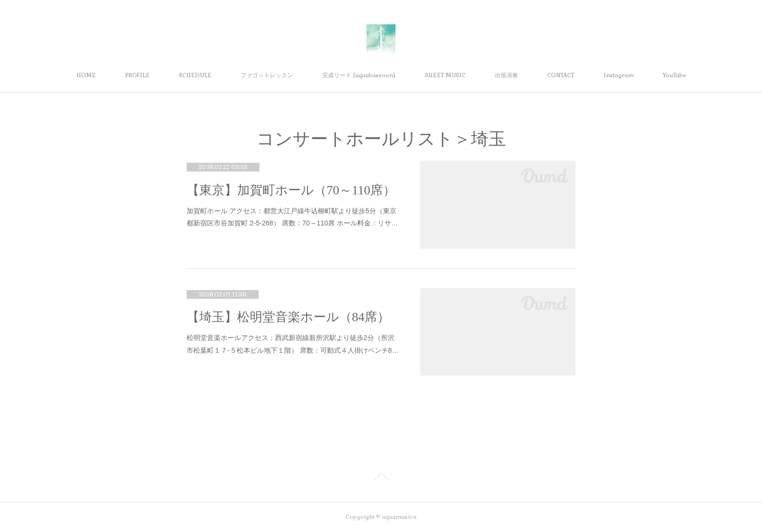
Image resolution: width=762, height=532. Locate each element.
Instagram (619, 75)
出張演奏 (506, 75)
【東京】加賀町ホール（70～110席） (291, 190)
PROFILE (137, 75)
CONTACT (561, 75)
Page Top (381, 478)
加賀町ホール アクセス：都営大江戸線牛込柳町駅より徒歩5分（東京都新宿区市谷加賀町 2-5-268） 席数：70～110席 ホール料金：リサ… (292, 217)
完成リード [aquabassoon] (359, 75)
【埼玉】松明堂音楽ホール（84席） (288, 317)
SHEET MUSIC (445, 75)
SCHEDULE (195, 75)
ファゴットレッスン (267, 75)
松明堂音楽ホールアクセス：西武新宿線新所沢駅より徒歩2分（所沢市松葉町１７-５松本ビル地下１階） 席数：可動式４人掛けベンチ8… (293, 344)
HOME (86, 75)
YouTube (675, 75)
